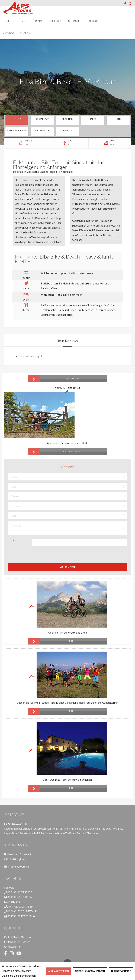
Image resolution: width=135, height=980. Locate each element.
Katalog (8, 33)
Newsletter (14, 947)
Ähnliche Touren (17, 130)
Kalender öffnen (55, 452)
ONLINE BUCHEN (54, 379)
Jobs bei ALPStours (19, 942)
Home (6, 21)
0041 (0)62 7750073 (20, 892)
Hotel (118, 119)
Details (17, 118)
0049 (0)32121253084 (21, 916)
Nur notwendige (121, 971)
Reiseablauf (42, 119)
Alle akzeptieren (59, 971)
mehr (51, 641)
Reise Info (56, 21)
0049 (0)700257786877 (21, 907)
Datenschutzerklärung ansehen (19, 976)
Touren (21, 21)
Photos (67, 130)
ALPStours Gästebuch (21, 937)
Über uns (74, 21)
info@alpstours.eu (18, 866)
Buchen (25, 33)
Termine (38, 21)
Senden (67, 567)
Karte (93, 119)
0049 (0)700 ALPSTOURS (22, 911)
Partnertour (42, 130)
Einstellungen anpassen (90, 971)
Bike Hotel (93, 21)
